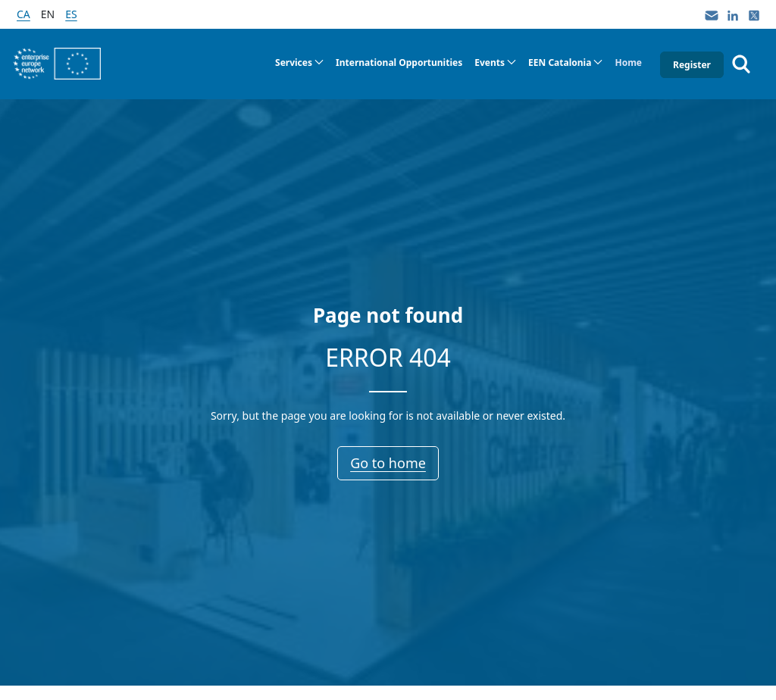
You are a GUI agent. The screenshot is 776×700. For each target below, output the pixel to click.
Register (692, 65)
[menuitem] (299, 63)
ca (23, 14)
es (71, 14)
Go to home (388, 463)
